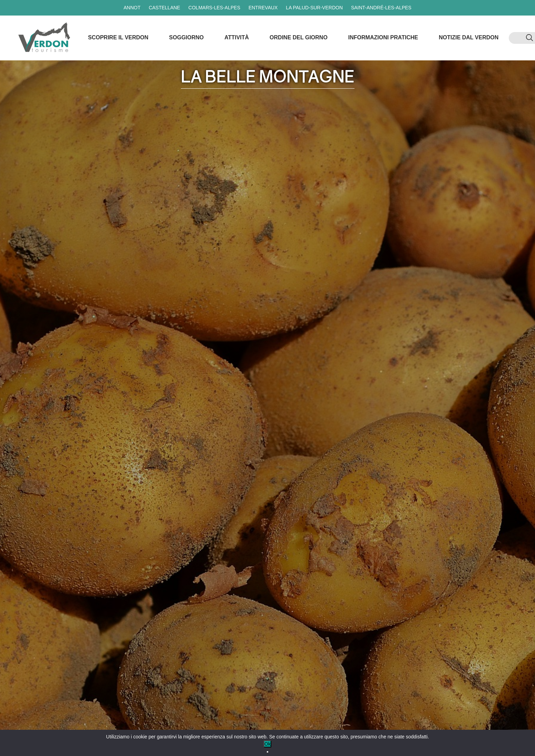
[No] (267, 752)
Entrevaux (263, 8)
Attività (237, 37)
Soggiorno (186, 37)
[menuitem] (517, 38)
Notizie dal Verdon (469, 37)
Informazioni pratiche (383, 37)
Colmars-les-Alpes (214, 8)
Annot (132, 8)
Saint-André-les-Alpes (381, 8)
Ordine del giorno (299, 37)
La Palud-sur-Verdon (314, 8)
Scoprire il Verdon (118, 37)
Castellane (164, 8)
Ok (267, 744)
